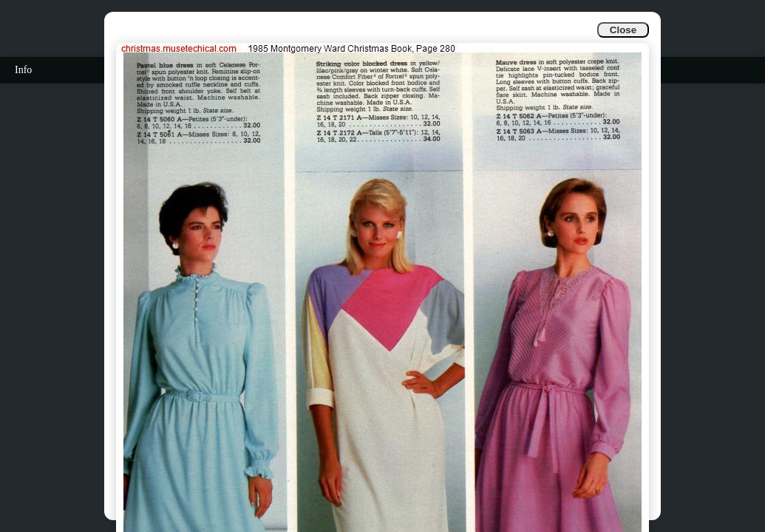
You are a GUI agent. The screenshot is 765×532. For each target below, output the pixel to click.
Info (23, 70)
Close (623, 30)
